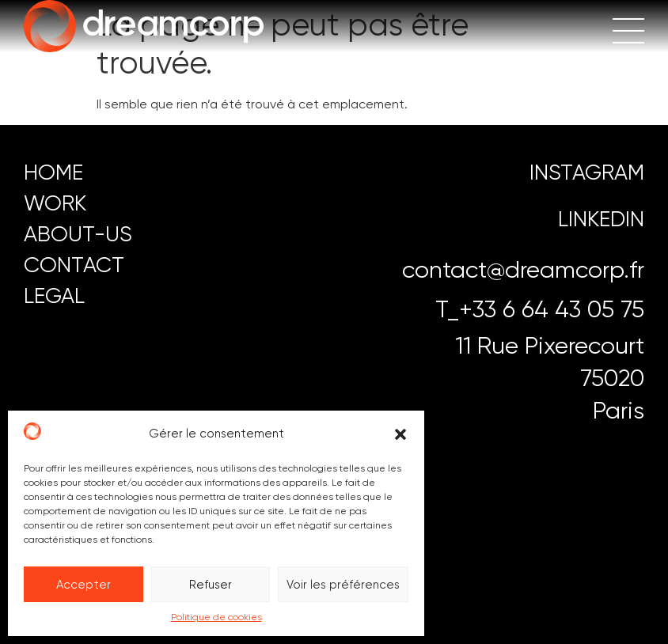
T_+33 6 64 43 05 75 (540, 309)
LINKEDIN (601, 219)
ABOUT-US (78, 234)
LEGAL (54, 295)
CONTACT (74, 265)
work (55, 203)
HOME (53, 172)
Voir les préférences (343, 585)
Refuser (211, 585)
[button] (400, 434)
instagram (587, 172)
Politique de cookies (216, 617)
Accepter (83, 585)
